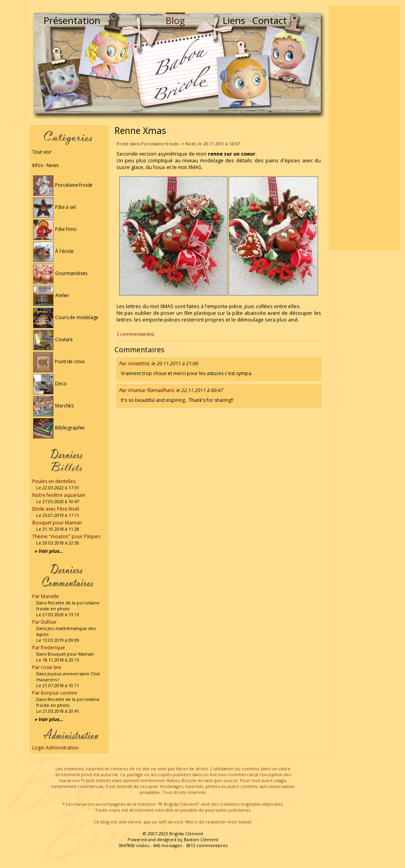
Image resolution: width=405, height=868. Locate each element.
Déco (50, 384)
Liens (234, 20)
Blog (175, 20)
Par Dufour (44, 622)
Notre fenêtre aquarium (59, 495)
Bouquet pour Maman (57, 523)
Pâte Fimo (55, 229)
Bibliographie (59, 428)
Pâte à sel (55, 207)
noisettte (138, 363)
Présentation (72, 20)
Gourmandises (60, 273)
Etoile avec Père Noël (56, 509)
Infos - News (45, 165)
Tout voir (42, 152)
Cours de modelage (66, 317)
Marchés (54, 406)
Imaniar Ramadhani (151, 390)
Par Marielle (46, 596)
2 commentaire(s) (135, 334)
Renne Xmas (140, 130)
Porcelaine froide (63, 185)
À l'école (53, 251)
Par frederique (49, 648)
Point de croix (59, 362)
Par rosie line (47, 667)
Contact (270, 20)
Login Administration (55, 748)
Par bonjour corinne (55, 693)
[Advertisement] (364, 128)
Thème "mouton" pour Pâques (66, 536)
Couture (53, 339)
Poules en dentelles (54, 481)
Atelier (51, 295)
